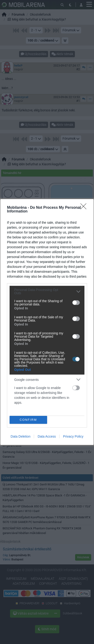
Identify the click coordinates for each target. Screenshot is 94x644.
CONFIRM (28, 420)
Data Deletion (21, 436)
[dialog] (47, 322)
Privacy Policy (73, 436)
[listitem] (47, 291)
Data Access (47, 436)
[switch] (76, 303)
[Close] (85, 208)
